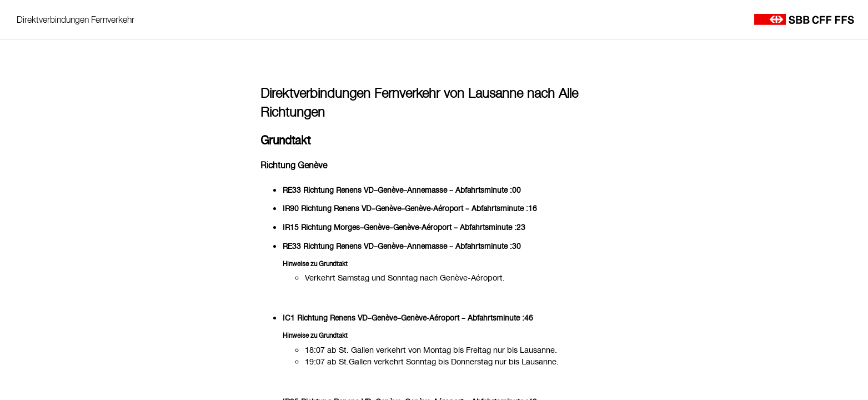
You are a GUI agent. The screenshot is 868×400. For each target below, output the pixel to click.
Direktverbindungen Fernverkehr (76, 19)
